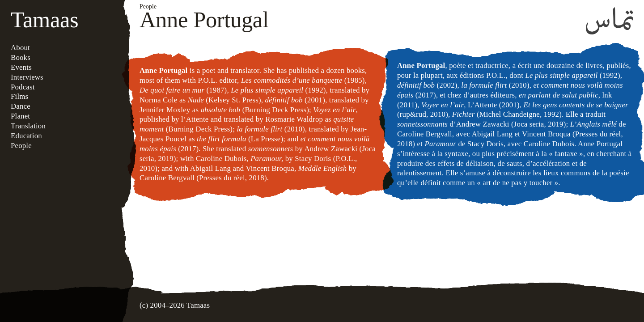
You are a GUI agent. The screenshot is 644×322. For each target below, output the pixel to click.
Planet (20, 116)
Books (21, 57)
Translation (28, 126)
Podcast (23, 87)
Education (26, 136)
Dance (21, 106)
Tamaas (44, 20)
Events (21, 67)
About (20, 48)
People (21, 146)
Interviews (27, 77)
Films (19, 96)
